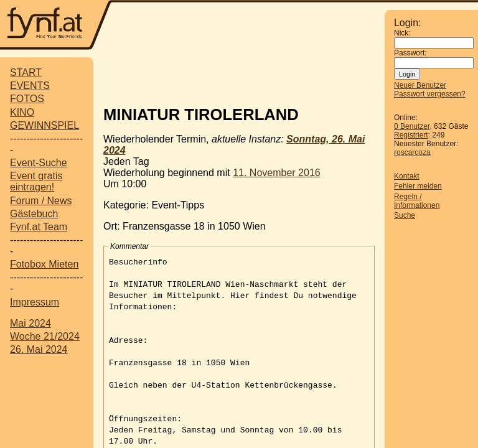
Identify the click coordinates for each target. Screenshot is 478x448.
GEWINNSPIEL (45, 125)
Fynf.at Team (39, 227)
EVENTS (30, 86)
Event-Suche (39, 163)
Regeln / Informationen (417, 201)
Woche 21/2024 (45, 336)
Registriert (411, 135)
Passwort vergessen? (430, 94)
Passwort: (410, 53)
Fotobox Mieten (44, 264)
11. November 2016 (277, 173)
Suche (405, 215)
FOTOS (27, 99)
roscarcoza (412, 152)
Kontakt (407, 176)
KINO (22, 112)
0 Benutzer (412, 126)
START (26, 72)
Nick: (402, 33)
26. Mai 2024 (39, 349)
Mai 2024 (30, 323)
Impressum (35, 302)
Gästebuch (34, 214)
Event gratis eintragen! (36, 181)
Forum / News (41, 201)
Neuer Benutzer (420, 85)
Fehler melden (418, 186)
